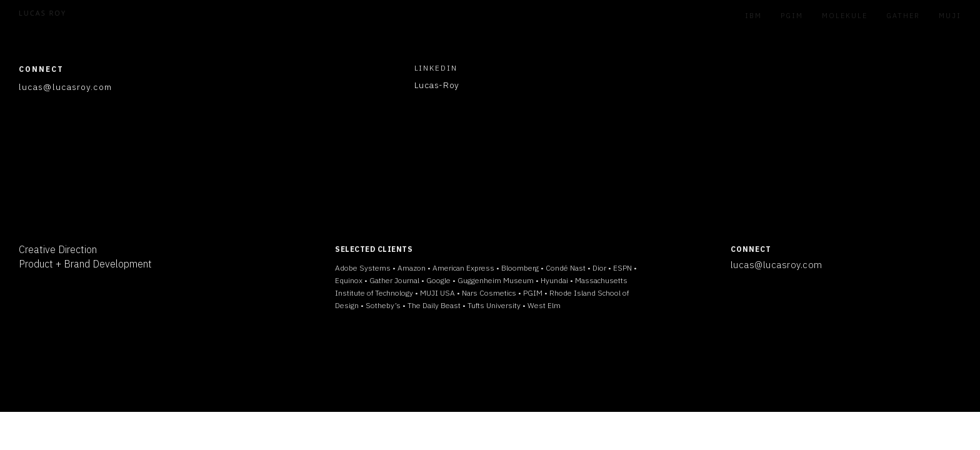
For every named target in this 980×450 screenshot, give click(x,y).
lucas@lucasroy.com (777, 265)
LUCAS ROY (42, 13)
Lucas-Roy (437, 85)
